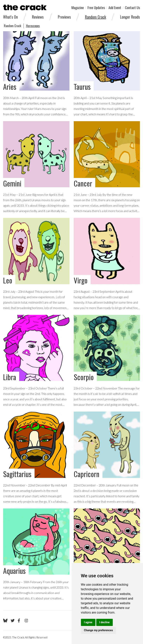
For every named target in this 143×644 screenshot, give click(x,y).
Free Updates (96, 8)
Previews (64, 17)
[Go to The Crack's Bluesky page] (5, 621)
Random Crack (95, 17)
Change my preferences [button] (98, 630)
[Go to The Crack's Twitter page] (13, 621)
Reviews (38, 17)
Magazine (78, 8)
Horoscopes (33, 26)
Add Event (115, 8)
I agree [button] (88, 622)
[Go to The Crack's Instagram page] (26, 621)
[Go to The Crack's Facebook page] (20, 621)
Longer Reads (130, 17)
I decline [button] (104, 622)
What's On (10, 17)
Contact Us (132, 8)
